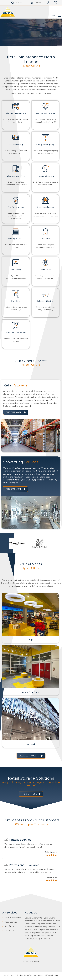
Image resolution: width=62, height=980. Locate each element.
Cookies (36, 963)
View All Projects (29, 757)
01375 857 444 (21, 3)
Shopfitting (10, 927)
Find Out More (14, 412)
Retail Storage (11, 923)
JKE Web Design (51, 976)
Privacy (26, 963)
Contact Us (9, 932)
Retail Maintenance (13, 919)
